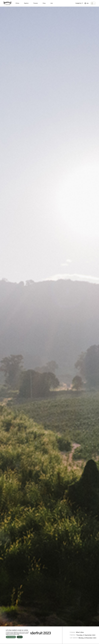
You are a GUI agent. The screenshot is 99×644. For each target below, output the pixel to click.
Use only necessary (11, 637)
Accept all (20, 637)
